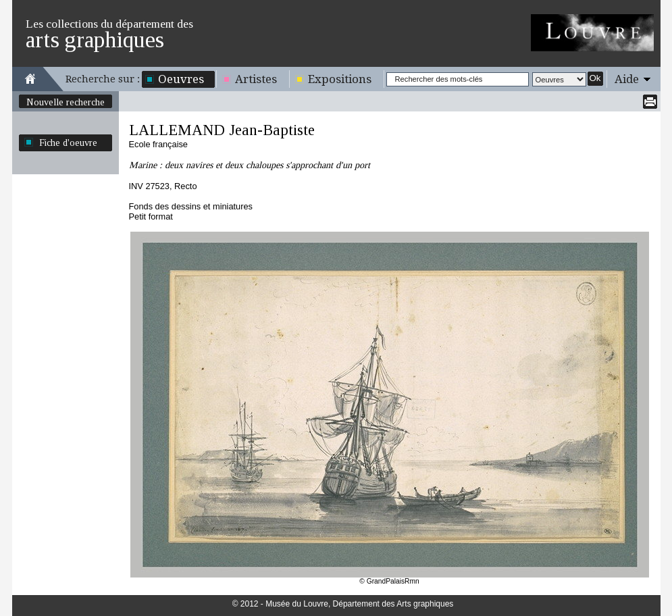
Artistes (256, 79)
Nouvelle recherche (66, 102)
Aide (627, 79)
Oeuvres (181, 79)
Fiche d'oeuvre (68, 143)
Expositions (340, 79)
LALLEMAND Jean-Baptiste (222, 130)
